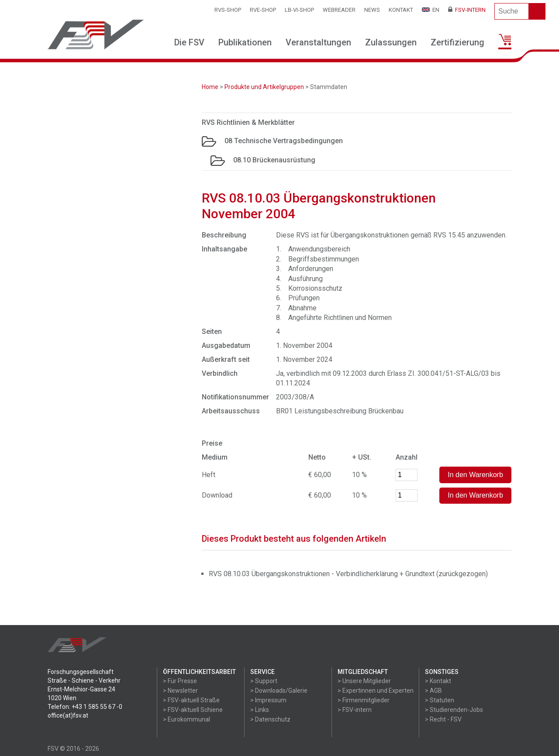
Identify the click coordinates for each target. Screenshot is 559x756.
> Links (260, 710)
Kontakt (401, 10)
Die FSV (189, 42)
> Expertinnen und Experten (376, 691)
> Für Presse (180, 681)
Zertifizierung (457, 42)
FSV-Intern (467, 10)
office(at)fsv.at (68, 715)
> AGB (433, 691)
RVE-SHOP (263, 10)
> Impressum (268, 700)
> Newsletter (180, 691)
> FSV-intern (355, 710)
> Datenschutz (270, 719)
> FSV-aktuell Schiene (193, 710)
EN (431, 10)
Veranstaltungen (318, 42)
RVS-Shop (228, 10)
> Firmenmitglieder (364, 700)
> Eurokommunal (186, 719)
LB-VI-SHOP (299, 10)
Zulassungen (391, 42)
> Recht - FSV (443, 719)
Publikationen (245, 42)
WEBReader (339, 10)
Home (210, 87)
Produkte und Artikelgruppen (264, 87)
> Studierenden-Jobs (454, 710)
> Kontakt (438, 681)
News (372, 10)
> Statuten (440, 700)
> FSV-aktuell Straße (191, 700)
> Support (264, 681)
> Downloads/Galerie (279, 691)
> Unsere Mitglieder (364, 681)
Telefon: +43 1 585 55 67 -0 (85, 707)
